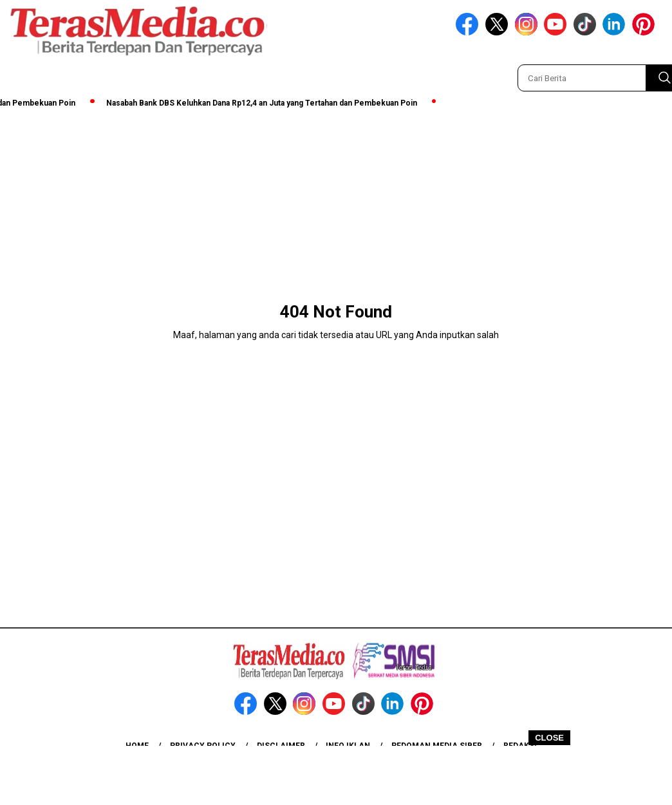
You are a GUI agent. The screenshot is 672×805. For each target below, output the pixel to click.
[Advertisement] (336, 775)
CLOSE (549, 738)
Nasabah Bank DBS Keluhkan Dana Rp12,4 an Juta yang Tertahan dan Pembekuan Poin (264, 103)
